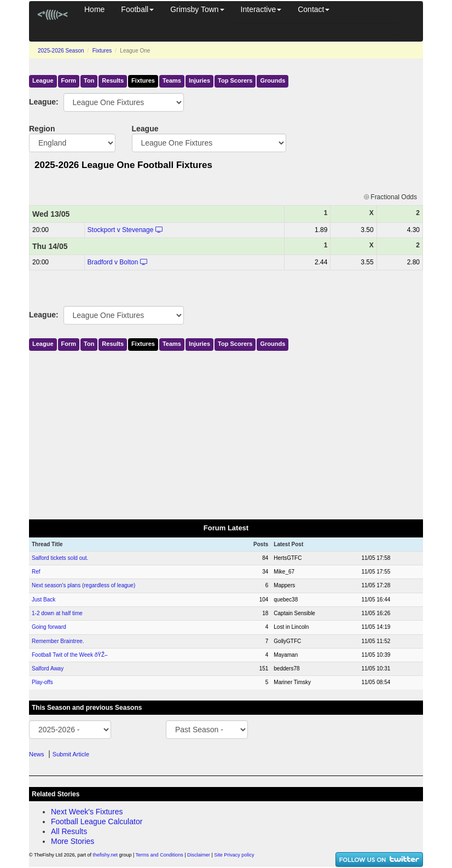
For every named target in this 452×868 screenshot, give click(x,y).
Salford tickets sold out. (60, 558)
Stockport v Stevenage (121, 230)
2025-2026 (61, 51)
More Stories (73, 841)
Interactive (261, 9)
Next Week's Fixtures (87, 812)
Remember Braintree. (58, 641)
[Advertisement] (226, 433)
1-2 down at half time (57, 613)
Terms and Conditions (160, 855)
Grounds (273, 80)
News (37, 754)
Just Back (44, 600)
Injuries (199, 80)
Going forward (49, 627)
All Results (69, 831)
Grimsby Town (197, 9)
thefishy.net (105, 855)
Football (137, 9)
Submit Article (71, 754)
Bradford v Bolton (113, 262)
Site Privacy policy (234, 855)
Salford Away (48, 669)
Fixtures (102, 51)
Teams (172, 80)
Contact (314, 9)
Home (94, 9)
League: (38, 102)
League (43, 80)
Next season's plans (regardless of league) (83, 585)
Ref (36, 572)
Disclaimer (199, 855)
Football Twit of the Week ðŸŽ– (70, 655)
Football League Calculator (97, 821)
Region (42, 129)
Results (113, 80)
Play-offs (42, 682)
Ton (89, 80)
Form (69, 80)
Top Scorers (235, 80)
